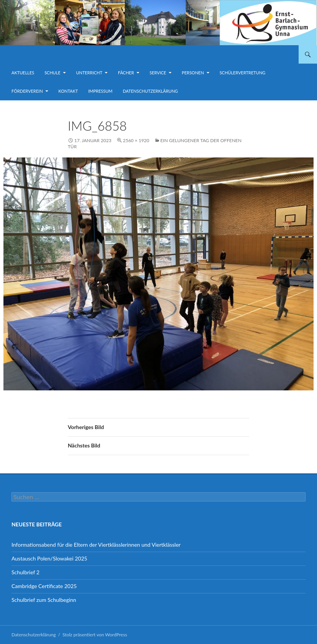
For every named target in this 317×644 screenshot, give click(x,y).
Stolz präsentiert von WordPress (95, 635)
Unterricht (89, 73)
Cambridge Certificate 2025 (44, 586)
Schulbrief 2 (25, 572)
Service (158, 73)
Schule (52, 73)
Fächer (126, 73)
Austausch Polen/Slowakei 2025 (49, 558)
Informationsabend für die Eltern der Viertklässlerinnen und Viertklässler (96, 545)
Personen (193, 73)
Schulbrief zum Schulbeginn (44, 600)
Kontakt (68, 91)
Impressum (100, 91)
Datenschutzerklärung (150, 91)
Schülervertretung (242, 73)
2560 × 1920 (136, 140)
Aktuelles (23, 73)
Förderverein (27, 91)
